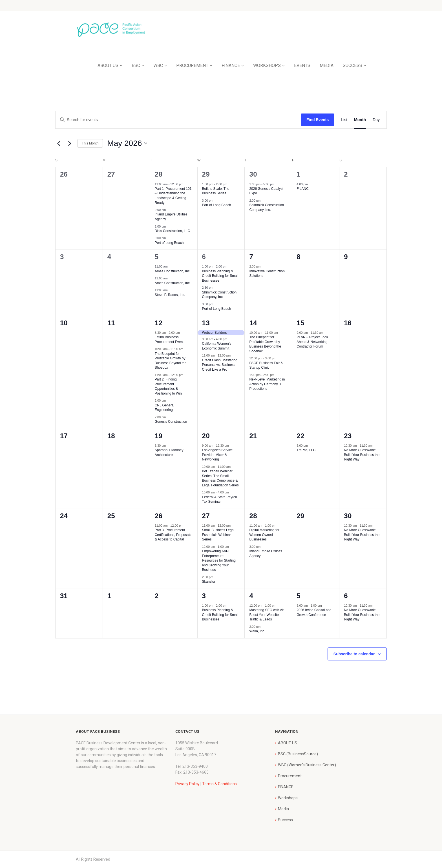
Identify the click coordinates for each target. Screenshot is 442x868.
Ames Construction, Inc (172, 283)
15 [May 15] (300, 323)
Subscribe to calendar (354, 654)
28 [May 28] (253, 516)
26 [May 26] (159, 516)
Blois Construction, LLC (172, 231)
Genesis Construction (171, 422)
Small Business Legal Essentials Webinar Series (218, 535)
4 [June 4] (251, 596)
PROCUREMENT (192, 65)
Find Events (318, 120)
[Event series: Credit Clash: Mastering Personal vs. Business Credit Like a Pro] (233, 355)
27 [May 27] (206, 516)
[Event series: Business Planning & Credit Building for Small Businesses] (230, 266)
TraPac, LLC (306, 450)
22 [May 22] (300, 436)
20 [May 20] (206, 436)
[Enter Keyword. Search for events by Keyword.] (178, 120)
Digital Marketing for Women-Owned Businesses (264, 535)
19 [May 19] (159, 436)
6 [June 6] (346, 596)
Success (285, 820)
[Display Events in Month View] (360, 120)
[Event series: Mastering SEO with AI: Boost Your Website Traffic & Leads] (279, 606)
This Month (90, 143)
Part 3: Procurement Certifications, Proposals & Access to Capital (173, 535)
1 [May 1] (299, 174)
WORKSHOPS (267, 65)
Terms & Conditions (219, 784)
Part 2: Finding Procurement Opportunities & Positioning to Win (168, 386)
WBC (158, 65)
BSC (136, 65)
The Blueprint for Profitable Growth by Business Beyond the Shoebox (265, 344)
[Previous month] (59, 143)
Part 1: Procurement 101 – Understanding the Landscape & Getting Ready (173, 196)
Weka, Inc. (257, 631)
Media (283, 809)
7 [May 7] (251, 257)
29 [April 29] (206, 174)
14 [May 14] (253, 323)
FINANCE (231, 65)
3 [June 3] (204, 596)
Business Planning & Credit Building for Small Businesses (220, 276)
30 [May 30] (348, 516)
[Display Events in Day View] (376, 120)
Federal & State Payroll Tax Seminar (219, 499)
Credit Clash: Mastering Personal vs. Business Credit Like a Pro (220, 365)
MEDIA (327, 65)
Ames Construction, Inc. (173, 271)
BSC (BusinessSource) (298, 754)
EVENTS (302, 65)
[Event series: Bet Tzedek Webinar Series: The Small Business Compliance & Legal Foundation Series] (233, 467)
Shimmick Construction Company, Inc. (267, 207)
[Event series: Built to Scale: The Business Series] (230, 184)
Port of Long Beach (169, 243)
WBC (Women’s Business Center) (307, 765)
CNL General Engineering (165, 408)
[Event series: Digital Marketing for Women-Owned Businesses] (279, 526)
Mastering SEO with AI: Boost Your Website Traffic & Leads (267, 615)
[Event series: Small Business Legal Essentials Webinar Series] (233, 526)
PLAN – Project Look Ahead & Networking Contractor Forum (312, 342)
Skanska (209, 582)
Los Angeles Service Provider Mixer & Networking (217, 455)
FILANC (303, 189)
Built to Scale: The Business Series (216, 191)
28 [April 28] (159, 174)
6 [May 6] (204, 257)
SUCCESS (353, 65)
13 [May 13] (206, 323)
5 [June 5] (299, 596)
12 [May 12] (159, 323)
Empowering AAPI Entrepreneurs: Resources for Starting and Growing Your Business (219, 560)
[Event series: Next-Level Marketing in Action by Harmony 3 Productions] (277, 375)
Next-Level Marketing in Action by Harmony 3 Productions (267, 384)
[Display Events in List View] (344, 120)
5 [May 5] (157, 257)
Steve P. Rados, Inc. (170, 295)
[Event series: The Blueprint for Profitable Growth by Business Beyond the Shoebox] (186, 349)
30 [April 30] (253, 174)
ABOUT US (108, 65)
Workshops (288, 798)
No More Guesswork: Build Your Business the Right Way (362, 455)
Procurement (290, 776)
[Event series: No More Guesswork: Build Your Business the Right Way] (375, 446)
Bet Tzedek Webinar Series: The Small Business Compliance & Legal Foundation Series (220, 478)
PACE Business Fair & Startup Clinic (266, 365)
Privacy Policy (187, 784)
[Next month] (70, 143)
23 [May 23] (348, 436)
